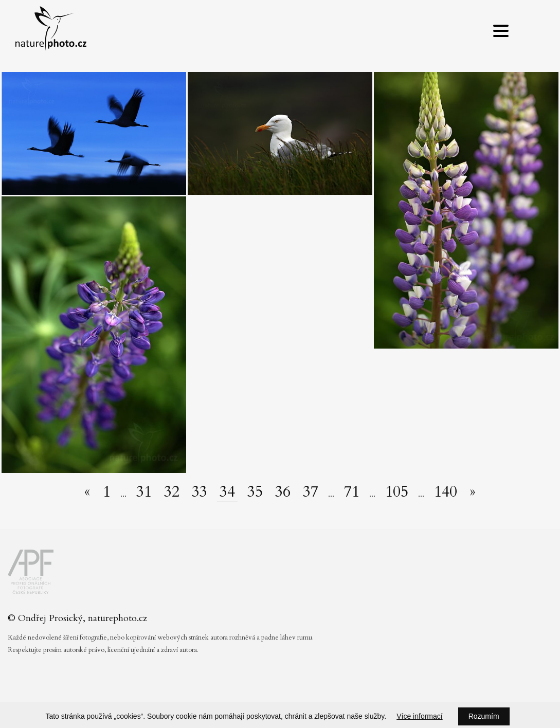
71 (352, 492)
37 (311, 492)
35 (255, 492)
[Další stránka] (473, 492)
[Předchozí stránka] (87, 492)
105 (397, 492)
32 (172, 492)
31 (144, 492)
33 (200, 492)
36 (283, 492)
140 (446, 492)
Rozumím (484, 716)
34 (227, 492)
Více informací (419, 716)
